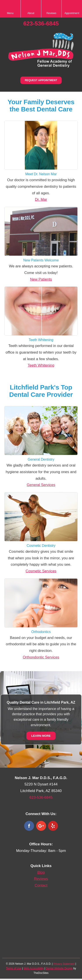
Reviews (41, 879)
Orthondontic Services (41, 657)
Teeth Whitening (41, 365)
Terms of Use (14, 968)
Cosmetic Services (41, 571)
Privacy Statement (64, 964)
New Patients (41, 279)
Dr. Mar (41, 199)
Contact (41, 885)
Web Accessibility (34, 968)
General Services (41, 485)
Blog (41, 872)
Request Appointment (41, 80)
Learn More (41, 736)
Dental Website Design (59, 968)
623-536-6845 (41, 23)
